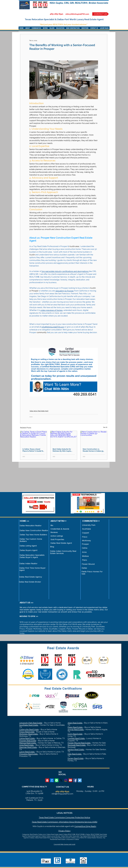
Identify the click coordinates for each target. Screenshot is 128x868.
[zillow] (52, 780)
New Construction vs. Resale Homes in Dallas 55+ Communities (93, 450)
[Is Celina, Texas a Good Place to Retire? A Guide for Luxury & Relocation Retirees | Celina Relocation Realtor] (34, 438)
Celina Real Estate (27, 738)
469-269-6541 (57, 14)
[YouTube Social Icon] (70, 780)
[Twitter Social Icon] (80, 780)
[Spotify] (57, 780)
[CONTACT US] (101, 14)
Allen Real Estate (75, 723)
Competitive (80, 826)
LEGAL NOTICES (65, 813)
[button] (28, 28)
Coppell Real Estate (76, 738)
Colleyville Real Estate (29, 730)
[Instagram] (66, 780)
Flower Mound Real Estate (79, 743)
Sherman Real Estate (28, 747)
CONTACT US (62, 787)
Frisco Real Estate (27, 732)
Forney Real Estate (76, 758)
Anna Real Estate (27, 745)
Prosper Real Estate (28, 741)
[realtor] (47, 780)
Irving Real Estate (75, 734)
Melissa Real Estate (28, 743)
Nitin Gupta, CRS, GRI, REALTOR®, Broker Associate (79, 3)
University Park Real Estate (31, 723)
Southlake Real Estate (29, 725)
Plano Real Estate (75, 727)
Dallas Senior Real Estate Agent (39, 411)
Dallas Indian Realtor (28, 564)
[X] (61, 780)
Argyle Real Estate (76, 730)
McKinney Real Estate (29, 734)
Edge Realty (91, 826)
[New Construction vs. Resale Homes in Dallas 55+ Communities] (94, 438)
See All (105, 427)
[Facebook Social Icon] (75, 780)
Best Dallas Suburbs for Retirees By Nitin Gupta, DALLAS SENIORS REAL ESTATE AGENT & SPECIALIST (62, 450)
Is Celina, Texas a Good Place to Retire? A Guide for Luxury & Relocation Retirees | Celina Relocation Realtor (33, 450)
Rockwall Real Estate (77, 745)
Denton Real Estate (76, 750)
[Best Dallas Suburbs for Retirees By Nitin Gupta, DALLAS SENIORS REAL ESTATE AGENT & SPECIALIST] (64, 438)
